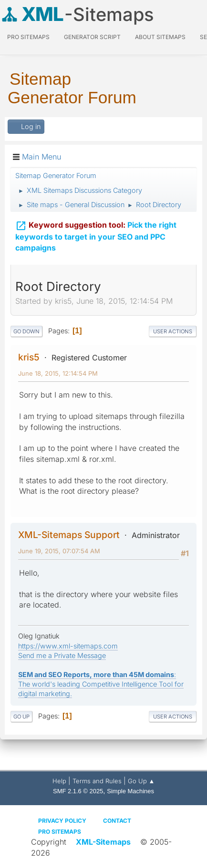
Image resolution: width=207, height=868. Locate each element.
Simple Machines (130, 791)
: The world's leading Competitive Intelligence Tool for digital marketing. (101, 684)
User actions (173, 331)
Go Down (26, 331)
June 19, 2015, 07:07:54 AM (59, 551)
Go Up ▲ (141, 781)
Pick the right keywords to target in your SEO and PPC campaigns (96, 235)
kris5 (29, 357)
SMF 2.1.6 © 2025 (78, 791)
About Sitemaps (160, 37)
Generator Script (92, 37)
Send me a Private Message (62, 655)
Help (59, 781)
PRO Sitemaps (28, 37)
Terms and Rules (97, 781)
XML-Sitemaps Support (69, 535)
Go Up (21, 717)
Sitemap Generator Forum (72, 88)
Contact (117, 821)
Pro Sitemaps (60, 832)
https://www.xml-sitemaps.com (68, 646)
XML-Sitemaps (103, 842)
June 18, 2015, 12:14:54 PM (58, 373)
